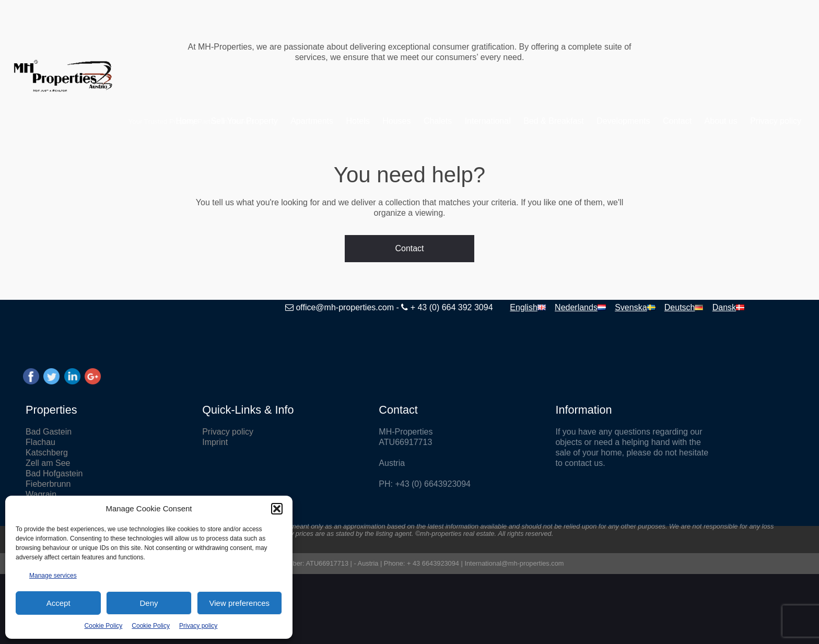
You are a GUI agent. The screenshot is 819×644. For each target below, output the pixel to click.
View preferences (240, 603)
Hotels (329, 121)
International (459, 121)
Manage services (53, 576)
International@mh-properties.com (514, 563)
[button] (277, 509)
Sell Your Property (216, 121)
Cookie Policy (104, 626)
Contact (649, 121)
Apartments (284, 121)
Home (159, 121)
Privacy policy (198, 626)
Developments (595, 121)
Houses (368, 121)
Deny (149, 603)
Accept (58, 603)
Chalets (409, 121)
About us (692, 121)
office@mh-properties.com (278, 307)
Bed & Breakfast (525, 121)
